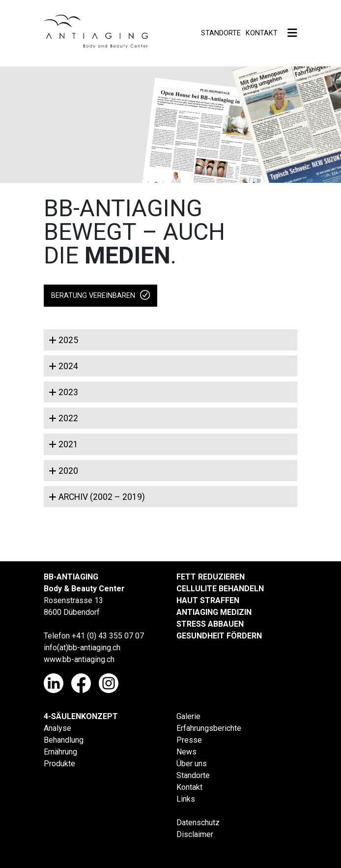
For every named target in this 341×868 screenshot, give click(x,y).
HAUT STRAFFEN (208, 600)
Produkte (59, 764)
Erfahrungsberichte (209, 728)
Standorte (221, 33)
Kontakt (262, 33)
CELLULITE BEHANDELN (220, 589)
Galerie (188, 716)
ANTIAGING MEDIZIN (214, 612)
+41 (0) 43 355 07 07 (108, 636)
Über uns (192, 764)
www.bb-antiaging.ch (79, 659)
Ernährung (60, 752)
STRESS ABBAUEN (210, 624)
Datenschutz (198, 823)
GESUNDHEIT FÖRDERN (219, 636)
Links (186, 799)
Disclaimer (195, 834)
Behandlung (64, 740)
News (186, 752)
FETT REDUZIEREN (211, 577)
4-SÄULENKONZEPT (81, 716)
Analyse (57, 728)
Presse (189, 740)
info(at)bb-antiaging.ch (82, 648)
